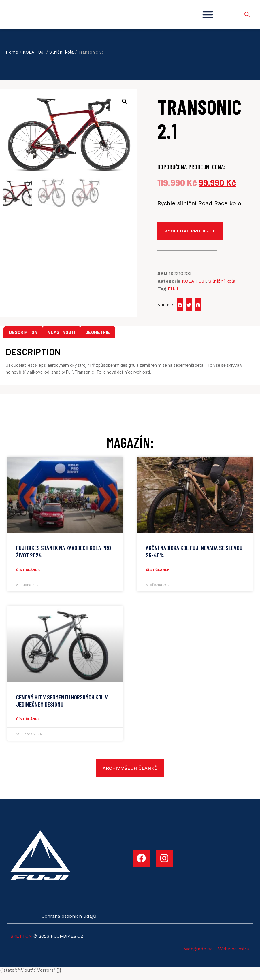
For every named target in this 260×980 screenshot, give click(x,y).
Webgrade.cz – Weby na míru (217, 955)
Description (23, 338)
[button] (208, 18)
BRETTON (21, 942)
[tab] (23, 338)
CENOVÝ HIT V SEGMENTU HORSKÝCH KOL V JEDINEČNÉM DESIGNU (62, 707)
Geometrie (98, 338)
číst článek (28, 576)
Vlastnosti (62, 338)
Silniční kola (61, 58)
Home (12, 58)
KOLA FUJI (34, 58)
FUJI (173, 295)
